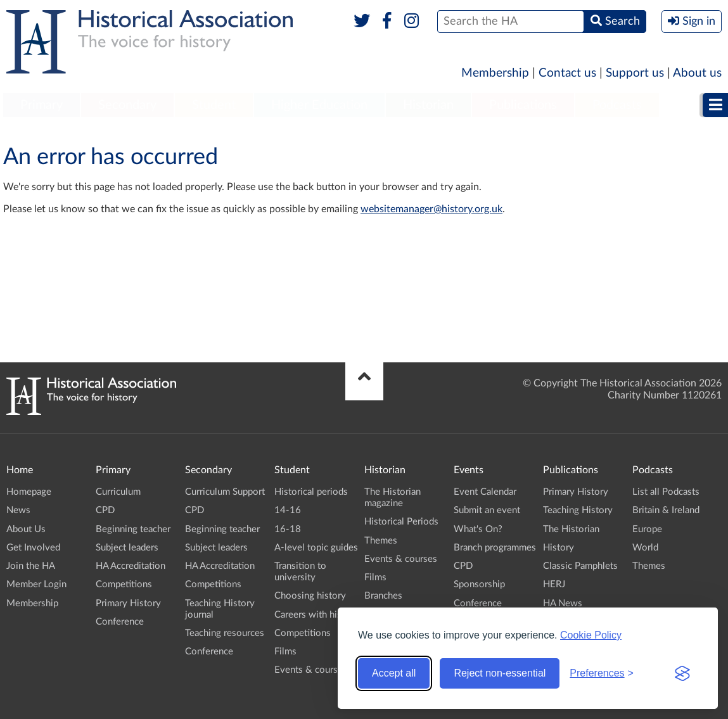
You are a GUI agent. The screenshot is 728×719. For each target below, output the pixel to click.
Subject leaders (127, 548)
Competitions (124, 584)
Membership (495, 73)
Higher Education (319, 105)
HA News (563, 603)
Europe (647, 529)
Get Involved (33, 548)
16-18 (288, 529)
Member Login (36, 584)
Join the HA (31, 566)
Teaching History (578, 510)
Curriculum (118, 492)
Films (285, 652)
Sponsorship (479, 584)
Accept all (394, 673)
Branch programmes (495, 548)
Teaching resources (225, 633)
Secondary (127, 105)
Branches (383, 596)
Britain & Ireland (666, 510)
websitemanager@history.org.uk (431, 209)
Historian (428, 105)
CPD (105, 510)
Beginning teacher (133, 529)
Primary (42, 105)
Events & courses (311, 670)
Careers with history (316, 615)
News (18, 510)
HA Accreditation (131, 566)
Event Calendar (485, 492)
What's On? (478, 529)
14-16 (288, 510)
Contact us (567, 73)
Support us (635, 73)
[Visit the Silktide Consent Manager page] (682, 673)
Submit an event (487, 510)
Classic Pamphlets (580, 566)
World (645, 548)
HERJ (554, 584)
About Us (26, 529)
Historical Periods (401, 522)
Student (214, 105)
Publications (523, 105)
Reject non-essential (500, 673)
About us (697, 73)
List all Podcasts (666, 492)
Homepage (29, 492)
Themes (381, 541)
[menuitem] (42, 106)
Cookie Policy (591, 635)
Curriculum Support (225, 492)
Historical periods (311, 492)
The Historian (571, 529)
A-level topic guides (316, 548)
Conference (120, 622)
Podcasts (617, 105)
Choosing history (310, 596)
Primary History (128, 603)
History (559, 548)
